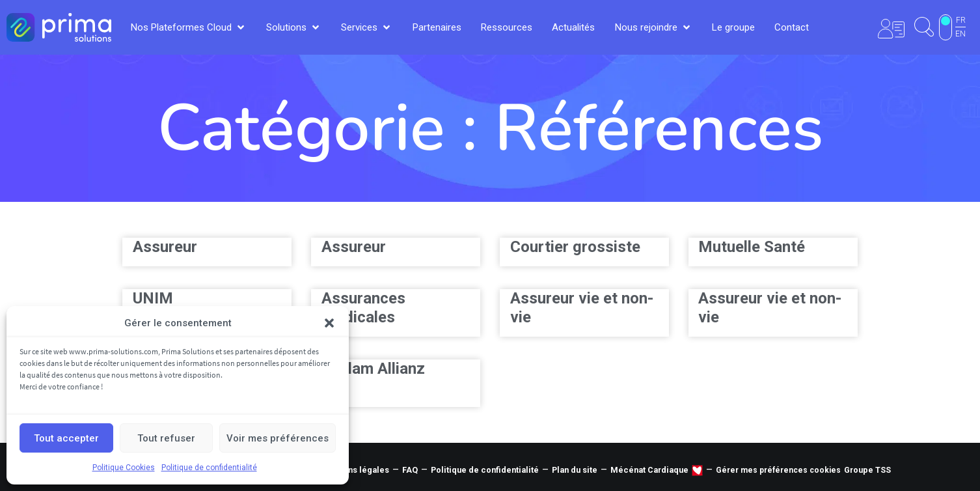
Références (659, 128)
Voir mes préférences (278, 438)
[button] (329, 323)
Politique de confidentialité (209, 468)
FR (961, 20)
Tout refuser (166, 438)
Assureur (165, 247)
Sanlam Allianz (373, 369)
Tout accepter (66, 438)
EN (960, 34)
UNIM (153, 298)
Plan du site (575, 470)
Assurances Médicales (363, 308)
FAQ (410, 470)
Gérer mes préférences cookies (778, 470)
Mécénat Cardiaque (649, 470)
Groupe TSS (867, 470)
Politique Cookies (124, 468)
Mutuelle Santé (752, 247)
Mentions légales (355, 470)
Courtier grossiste (575, 247)
